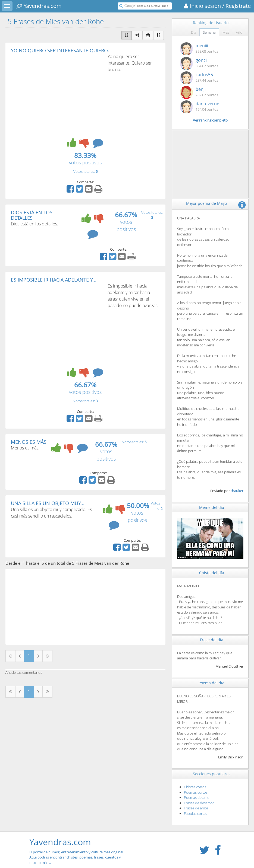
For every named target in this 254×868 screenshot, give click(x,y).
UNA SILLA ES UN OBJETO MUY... (48, 503)
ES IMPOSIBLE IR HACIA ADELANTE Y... (54, 280)
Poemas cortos (196, 792)
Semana (209, 32)
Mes (226, 32)
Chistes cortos (195, 787)
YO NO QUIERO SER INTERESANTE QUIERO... (61, 50)
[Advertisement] (57, 94)
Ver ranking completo (210, 120)
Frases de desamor (199, 803)
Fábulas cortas (195, 813)
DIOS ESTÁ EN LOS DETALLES (32, 215)
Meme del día (212, 507)
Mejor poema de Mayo (206, 203)
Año (239, 32)
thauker (237, 491)
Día (194, 32)
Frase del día (212, 640)
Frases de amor (196, 808)
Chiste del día (212, 573)
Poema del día (211, 683)
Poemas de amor (197, 797)
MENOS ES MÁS (29, 442)
